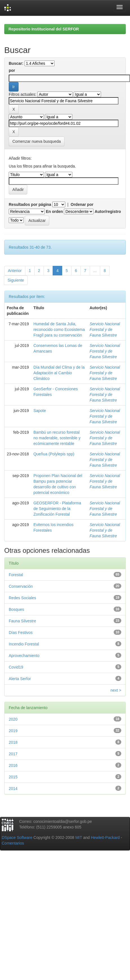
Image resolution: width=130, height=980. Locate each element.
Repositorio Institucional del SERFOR (44, 29)
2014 (13, 789)
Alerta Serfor (20, 679)
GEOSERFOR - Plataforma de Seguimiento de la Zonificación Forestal (57, 509)
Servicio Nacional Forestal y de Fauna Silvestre (105, 329)
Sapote (40, 411)
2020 (13, 719)
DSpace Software (17, 838)
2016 (13, 765)
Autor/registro (108, 211)
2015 (13, 777)
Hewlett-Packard (105, 838)
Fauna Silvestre (22, 621)
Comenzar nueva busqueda (37, 141)
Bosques (16, 609)
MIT (79, 838)
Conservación (21, 586)
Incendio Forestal (24, 644)
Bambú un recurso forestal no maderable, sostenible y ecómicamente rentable (57, 438)
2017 (13, 754)
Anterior (15, 271)
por (12, 70)
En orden (54, 211)
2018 (13, 742)
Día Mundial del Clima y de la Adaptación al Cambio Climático (59, 373)
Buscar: (16, 63)
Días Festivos (21, 632)
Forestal (16, 575)
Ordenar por (82, 204)
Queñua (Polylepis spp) (54, 454)
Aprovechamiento (24, 656)
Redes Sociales (22, 598)
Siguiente (16, 280)
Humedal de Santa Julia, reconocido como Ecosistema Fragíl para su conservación (59, 329)
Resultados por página (30, 204)
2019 (13, 731)
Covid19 (16, 667)
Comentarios (13, 843)
